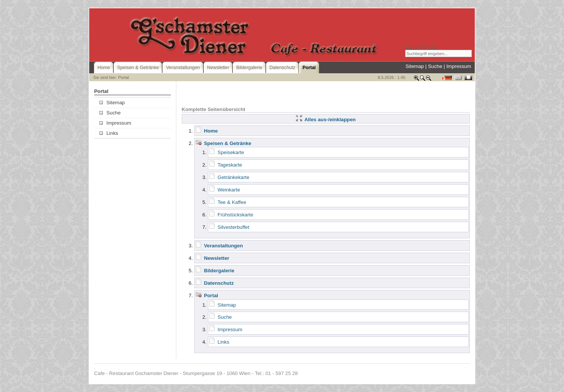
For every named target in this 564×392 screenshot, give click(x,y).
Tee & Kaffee (232, 202)
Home (211, 131)
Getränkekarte (234, 177)
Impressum (459, 66)
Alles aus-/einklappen (326, 120)
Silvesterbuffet (234, 227)
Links (109, 133)
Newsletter (216, 258)
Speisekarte (231, 152)
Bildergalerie (219, 271)
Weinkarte (229, 190)
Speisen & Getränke (227, 143)
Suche (435, 66)
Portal (211, 296)
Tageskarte (230, 165)
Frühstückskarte (236, 215)
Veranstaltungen (223, 246)
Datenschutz (219, 283)
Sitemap (415, 66)
